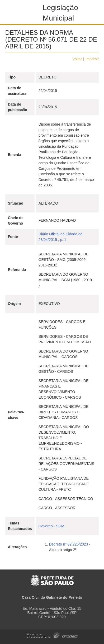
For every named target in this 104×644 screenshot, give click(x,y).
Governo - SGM (51, 526)
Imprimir (92, 59)
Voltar (77, 59)
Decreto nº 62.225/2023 (69, 544)
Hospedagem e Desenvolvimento (52, 635)
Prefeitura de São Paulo (52, 578)
